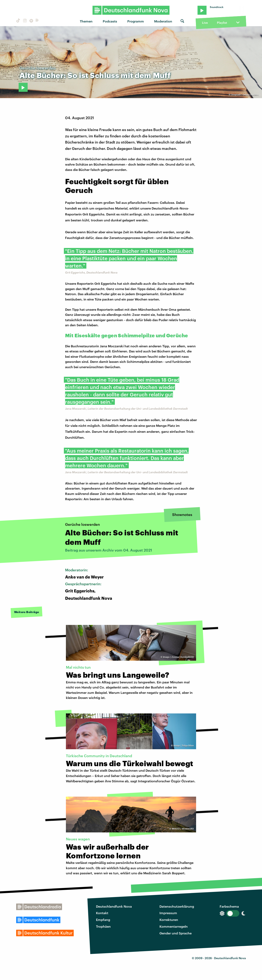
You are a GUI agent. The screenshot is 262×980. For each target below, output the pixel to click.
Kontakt (102, 913)
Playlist (222, 23)
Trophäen (103, 926)
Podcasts (110, 21)
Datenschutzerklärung (177, 906)
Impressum (168, 913)
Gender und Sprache (176, 933)
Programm (136, 21)
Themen (86, 21)
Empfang (103, 920)
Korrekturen (169, 920)
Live (205, 23)
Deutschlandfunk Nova (114, 906)
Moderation (163, 21)
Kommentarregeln (174, 926)
